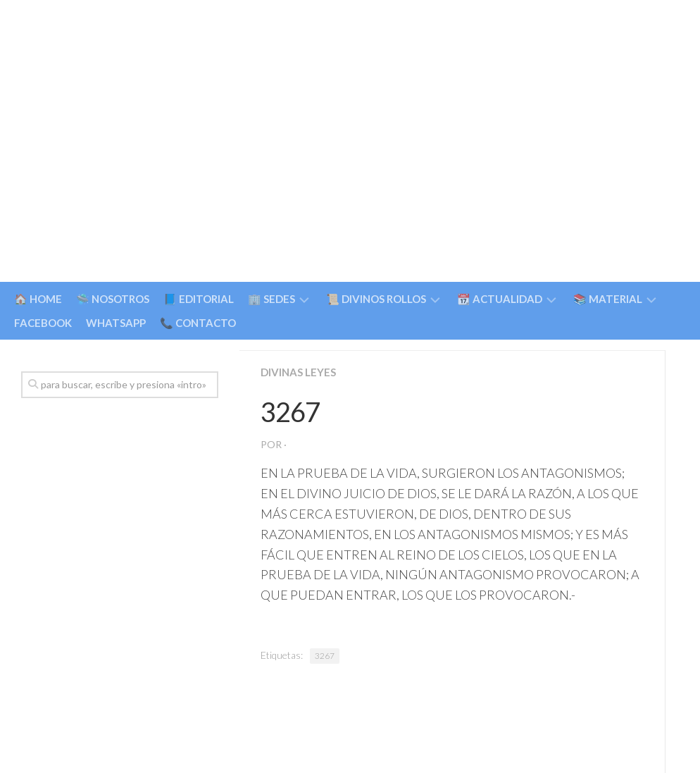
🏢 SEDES (271, 299)
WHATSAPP (116, 323)
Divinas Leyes (300, 372)
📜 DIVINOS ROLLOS (376, 299)
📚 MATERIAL (608, 299)
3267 (325, 656)
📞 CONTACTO (198, 323)
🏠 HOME (38, 299)
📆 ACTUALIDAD (500, 299)
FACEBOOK (43, 323)
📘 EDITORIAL (199, 299)
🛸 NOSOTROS (113, 299)
